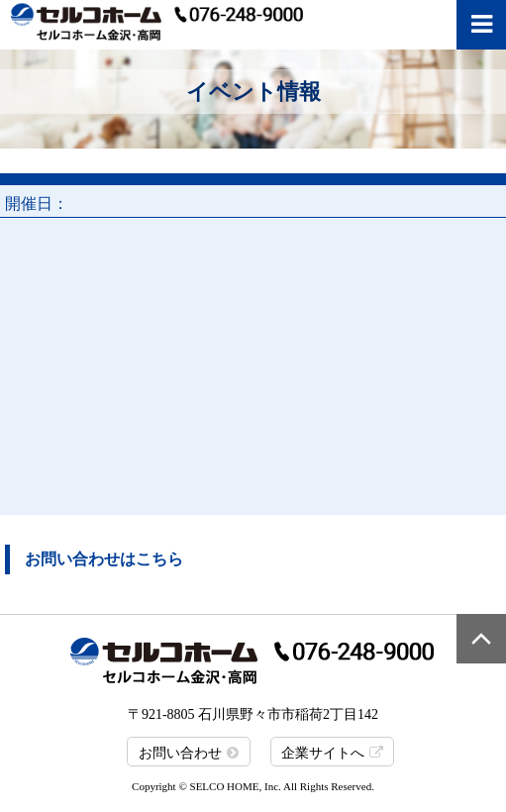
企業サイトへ (323, 753)
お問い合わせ (180, 753)
